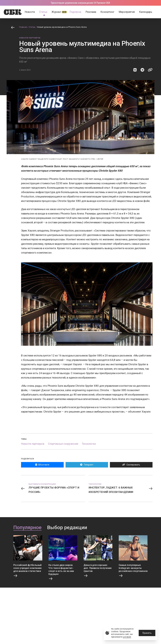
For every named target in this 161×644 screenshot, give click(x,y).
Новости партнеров (30, 38)
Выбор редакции (67, 528)
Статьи (32, 27)
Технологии (89, 444)
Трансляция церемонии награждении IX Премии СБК (80, 3)
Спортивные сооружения (63, 444)
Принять (147, 633)
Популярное (27, 528)
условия (127, 637)
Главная (23, 27)
